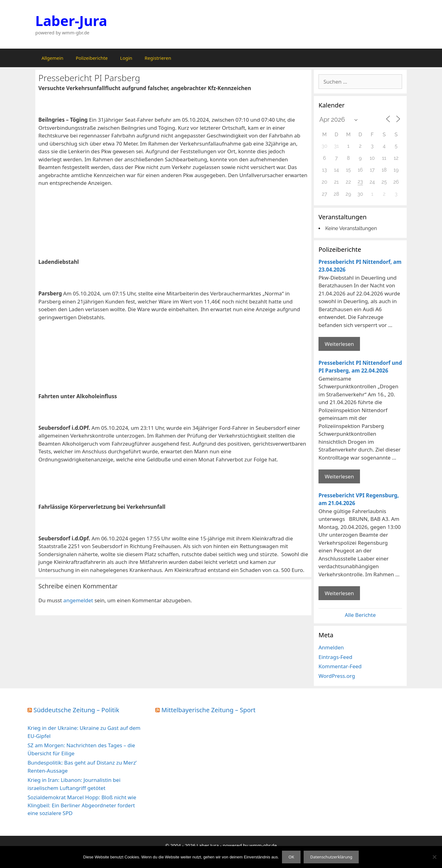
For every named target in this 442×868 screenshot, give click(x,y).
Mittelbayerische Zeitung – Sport (209, 710)
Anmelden (331, 647)
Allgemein (52, 58)
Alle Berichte (360, 615)
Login (126, 58)
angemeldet (78, 600)
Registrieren (158, 58)
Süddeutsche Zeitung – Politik (76, 710)
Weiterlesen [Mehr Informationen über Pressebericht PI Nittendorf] (339, 344)
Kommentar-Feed (340, 666)
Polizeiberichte (92, 58)
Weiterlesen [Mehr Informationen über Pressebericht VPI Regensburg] (339, 593)
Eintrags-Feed (335, 657)
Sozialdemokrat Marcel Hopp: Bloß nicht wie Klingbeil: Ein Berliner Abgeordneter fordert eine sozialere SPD (82, 805)
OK (291, 857)
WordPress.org (337, 676)
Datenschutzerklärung (331, 857)
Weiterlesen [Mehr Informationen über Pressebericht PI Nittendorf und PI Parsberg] (339, 476)
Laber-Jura (71, 21)
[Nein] (434, 857)
